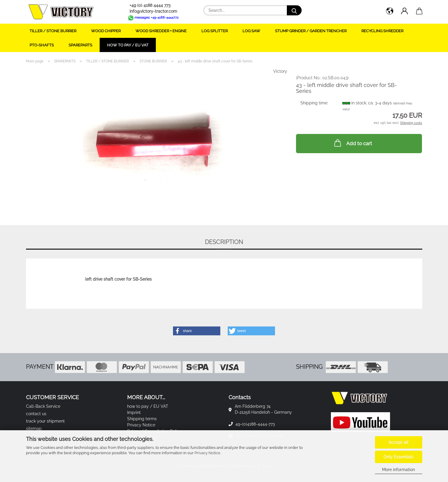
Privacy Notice (207, 453)
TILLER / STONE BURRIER (53, 31)
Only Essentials (398, 457)
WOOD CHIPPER (106, 31)
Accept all (398, 442)
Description (224, 242)
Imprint (134, 413)
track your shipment (45, 421)
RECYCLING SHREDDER (382, 31)
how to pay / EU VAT (128, 45)
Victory (280, 71)
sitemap (34, 428)
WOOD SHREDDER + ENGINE (161, 31)
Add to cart (352, 143)
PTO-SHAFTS (42, 45)
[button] (390, 12)
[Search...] (294, 10)
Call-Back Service (43, 406)
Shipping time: (314, 103)
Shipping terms (142, 419)
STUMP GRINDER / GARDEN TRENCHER (311, 31)
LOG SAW (251, 31)
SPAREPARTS (80, 45)
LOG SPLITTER (215, 31)
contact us (36, 414)
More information (398, 470)
